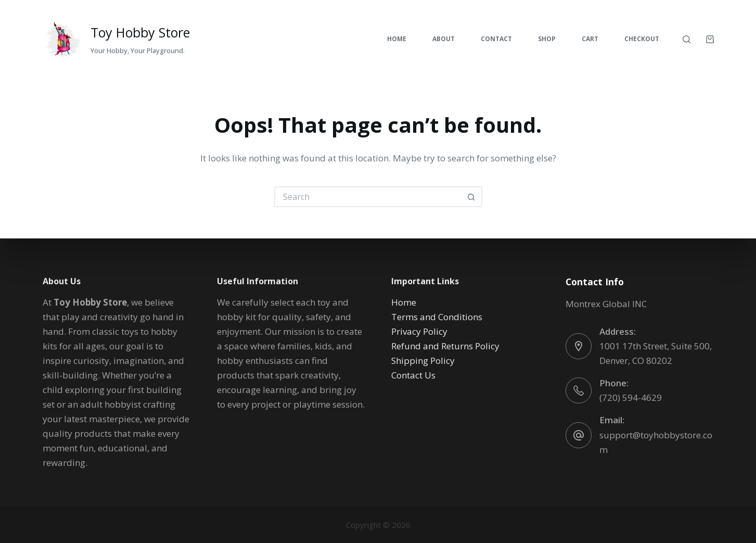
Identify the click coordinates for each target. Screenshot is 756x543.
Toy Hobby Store (140, 32)
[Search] (687, 39)
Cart (590, 39)
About (444, 39)
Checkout (642, 39)
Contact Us (413, 375)
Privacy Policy (419, 331)
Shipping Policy (423, 361)
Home (397, 39)
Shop (547, 39)
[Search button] (472, 197)
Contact (496, 39)
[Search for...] (368, 197)
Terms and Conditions (437, 317)
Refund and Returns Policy (445, 346)
